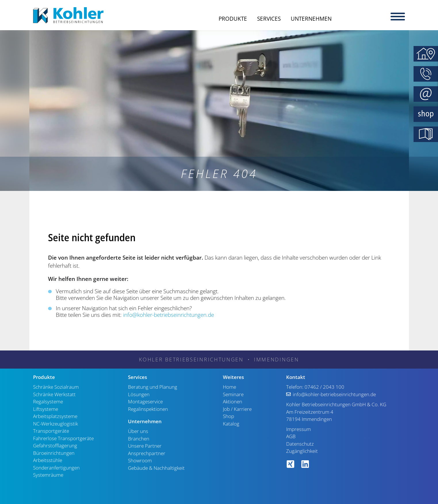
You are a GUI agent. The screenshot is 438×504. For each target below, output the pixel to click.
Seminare (233, 394)
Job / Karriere (237, 409)
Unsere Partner (145, 446)
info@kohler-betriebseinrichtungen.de (169, 315)
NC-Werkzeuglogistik (56, 424)
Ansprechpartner (147, 453)
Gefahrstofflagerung (55, 445)
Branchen (139, 439)
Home (229, 387)
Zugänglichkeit (302, 451)
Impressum (299, 429)
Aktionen (233, 402)
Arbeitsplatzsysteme (55, 416)
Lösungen (139, 394)
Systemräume (48, 475)
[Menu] (398, 16)
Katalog (231, 424)
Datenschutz (300, 444)
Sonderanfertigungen (56, 468)
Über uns (138, 431)
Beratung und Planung (153, 387)
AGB (291, 436)
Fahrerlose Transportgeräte (63, 438)
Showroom (140, 460)
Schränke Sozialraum (56, 387)
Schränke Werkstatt (54, 394)
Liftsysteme (46, 409)
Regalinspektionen (148, 409)
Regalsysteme (48, 402)
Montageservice (145, 402)
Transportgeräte (51, 431)
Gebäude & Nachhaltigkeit (156, 468)
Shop (228, 416)
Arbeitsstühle (48, 460)
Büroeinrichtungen (54, 453)
